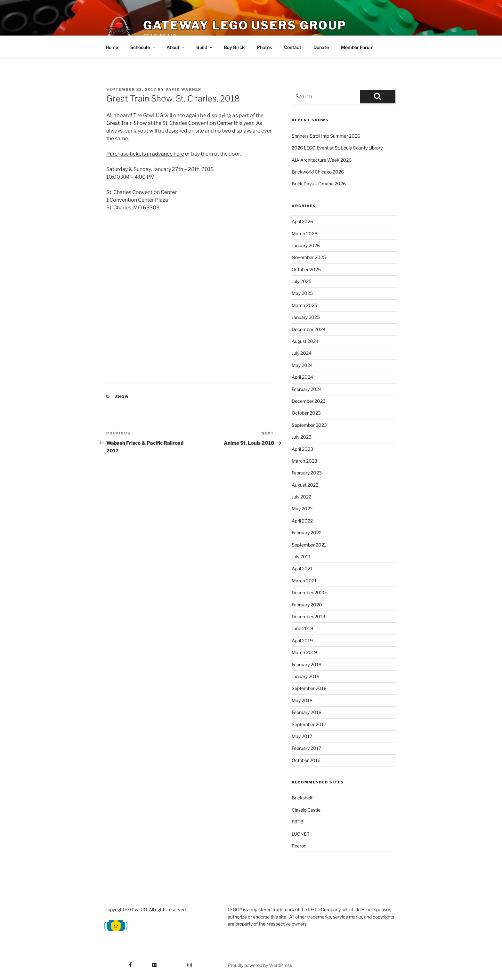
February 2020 (307, 605)
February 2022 (307, 533)
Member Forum (357, 47)
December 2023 (309, 401)
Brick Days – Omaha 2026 (319, 184)
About (176, 47)
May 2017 (302, 736)
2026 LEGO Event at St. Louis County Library (337, 148)
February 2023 (307, 473)
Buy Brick (234, 47)
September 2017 (309, 724)
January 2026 (306, 245)
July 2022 (301, 497)
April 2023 (302, 449)
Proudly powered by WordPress (260, 965)
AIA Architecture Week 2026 (322, 160)
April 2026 (302, 221)
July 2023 (302, 437)
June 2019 (302, 628)
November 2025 (309, 257)
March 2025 (304, 305)
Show (122, 397)
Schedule (143, 47)
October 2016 (306, 760)
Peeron (299, 846)
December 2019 (308, 616)
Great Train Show (127, 123)
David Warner (183, 89)
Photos (264, 47)
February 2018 (307, 712)
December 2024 (309, 329)
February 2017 (306, 748)
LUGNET (301, 834)
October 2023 (306, 413)
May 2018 (302, 700)
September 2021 (309, 545)
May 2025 (302, 293)
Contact (293, 47)
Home (112, 47)
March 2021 (304, 581)
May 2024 (302, 365)
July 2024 (302, 353)
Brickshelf (302, 798)
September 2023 (309, 425)
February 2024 (307, 389)
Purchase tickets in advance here (145, 154)
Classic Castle (306, 810)
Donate (321, 47)
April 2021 (302, 568)
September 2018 (309, 688)
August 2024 (305, 341)
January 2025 (306, 317)
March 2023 (304, 461)
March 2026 (304, 234)
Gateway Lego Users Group (245, 25)
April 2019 (302, 640)
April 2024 (302, 377)
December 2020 (309, 592)
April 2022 (302, 521)
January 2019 (306, 676)
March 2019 (304, 652)
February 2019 (307, 664)
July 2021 (301, 557)
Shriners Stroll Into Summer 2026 (326, 136)
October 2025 (306, 269)
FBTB (298, 822)
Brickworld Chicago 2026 (318, 172)
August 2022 (305, 485)
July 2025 (302, 281)
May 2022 (302, 509)
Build (205, 47)
